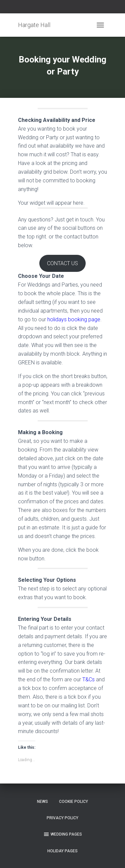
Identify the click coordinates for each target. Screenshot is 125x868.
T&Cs (88, 679)
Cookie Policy (73, 802)
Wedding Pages (62, 834)
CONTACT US (62, 263)
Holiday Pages (62, 851)
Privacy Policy (62, 818)
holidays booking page (74, 319)
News (42, 802)
